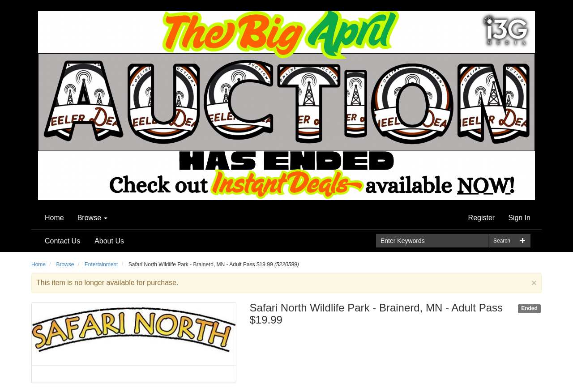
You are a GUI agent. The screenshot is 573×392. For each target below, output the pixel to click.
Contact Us (62, 241)
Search (502, 241)
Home (54, 218)
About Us (109, 241)
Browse (93, 218)
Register (482, 218)
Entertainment (101, 264)
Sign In (519, 218)
